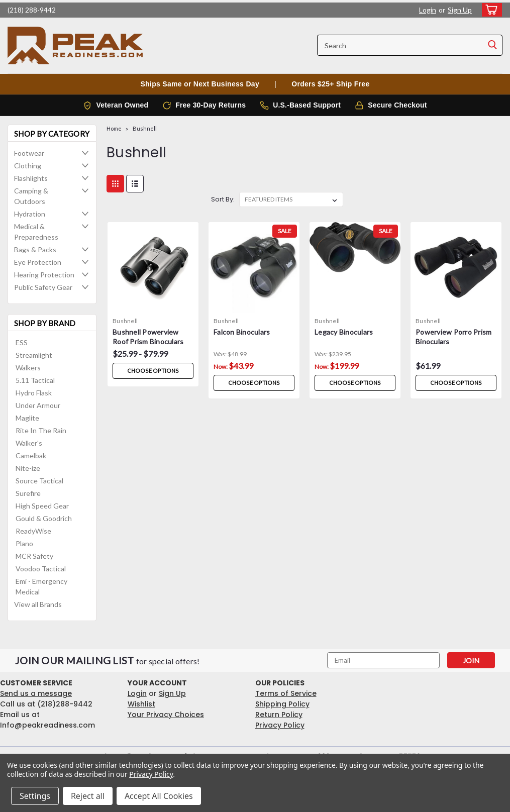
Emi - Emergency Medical (41, 586)
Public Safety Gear (43, 287)
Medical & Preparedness (36, 232)
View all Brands (38, 604)
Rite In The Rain (41, 430)
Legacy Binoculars (344, 332)
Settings (35, 796)
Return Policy (279, 715)
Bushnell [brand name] (125, 321)
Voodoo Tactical (41, 569)
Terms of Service (286, 693)
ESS (22, 342)
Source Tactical (39, 481)
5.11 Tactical (35, 380)
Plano (24, 543)
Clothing (28, 166)
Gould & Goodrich (44, 518)
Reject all (88, 796)
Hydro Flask (34, 393)
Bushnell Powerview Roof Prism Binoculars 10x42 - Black (148, 337)
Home (114, 128)
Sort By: (223, 199)
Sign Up (460, 10)
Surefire (28, 493)
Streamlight (34, 355)
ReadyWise (33, 531)
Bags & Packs (35, 249)
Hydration (30, 214)
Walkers (28, 368)
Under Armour (38, 405)
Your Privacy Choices (166, 715)
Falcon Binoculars (242, 332)
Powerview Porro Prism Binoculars (453, 337)
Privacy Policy (280, 725)
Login (428, 10)
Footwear (29, 153)
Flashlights (31, 178)
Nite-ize (28, 468)
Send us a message (36, 693)
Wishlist (141, 704)
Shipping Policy (282, 704)
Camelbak (31, 455)
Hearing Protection (44, 275)
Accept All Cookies (159, 796)
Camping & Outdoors (31, 196)
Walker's (29, 443)
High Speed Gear (42, 506)
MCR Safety (34, 556)
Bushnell (145, 128)
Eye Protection (38, 262)
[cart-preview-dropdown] (490, 10)
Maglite (27, 418)
